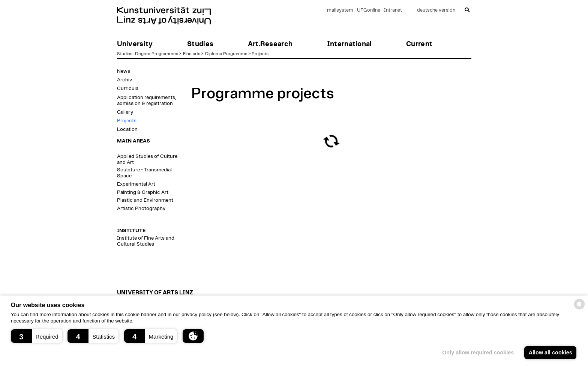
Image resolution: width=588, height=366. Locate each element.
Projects (260, 54)
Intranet (393, 10)
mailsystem (340, 10)
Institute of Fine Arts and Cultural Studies (146, 241)
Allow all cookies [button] (550, 352)
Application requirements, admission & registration (147, 100)
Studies (125, 54)
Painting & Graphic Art (143, 192)
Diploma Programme (226, 54)
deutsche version (436, 10)
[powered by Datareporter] (579, 309)
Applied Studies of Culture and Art (147, 159)
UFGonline (369, 10)
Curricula (128, 88)
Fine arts (192, 54)
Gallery (125, 112)
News (124, 71)
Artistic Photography (141, 208)
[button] (37, 336)
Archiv (124, 80)
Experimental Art (136, 184)
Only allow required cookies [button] (478, 352)
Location (127, 129)
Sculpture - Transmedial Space (144, 173)
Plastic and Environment (145, 200)
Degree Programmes (157, 54)
